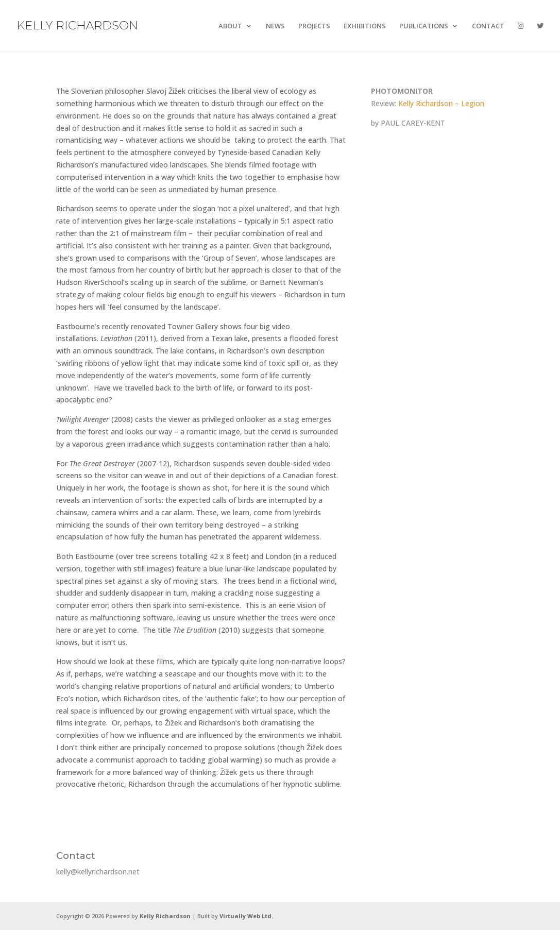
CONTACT (488, 26)
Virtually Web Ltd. (246, 916)
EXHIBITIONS (365, 26)
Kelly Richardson (165, 916)
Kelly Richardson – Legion (441, 103)
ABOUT (230, 26)
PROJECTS (314, 26)
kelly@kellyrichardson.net (98, 872)
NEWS (275, 26)
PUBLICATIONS (424, 26)
